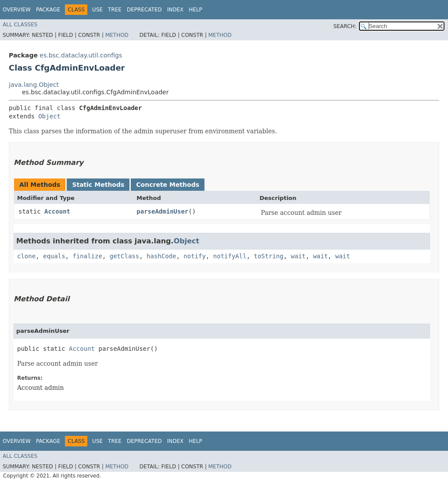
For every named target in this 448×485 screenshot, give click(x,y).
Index (176, 10)
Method (117, 35)
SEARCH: (345, 26)
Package (48, 10)
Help (195, 10)
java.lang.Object (34, 85)
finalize (87, 256)
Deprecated (144, 10)
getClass (124, 256)
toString (269, 256)
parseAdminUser (162, 211)
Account (57, 211)
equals (54, 256)
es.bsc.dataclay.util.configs (81, 55)
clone (26, 256)
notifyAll (230, 256)
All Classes (20, 25)
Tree (115, 10)
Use (97, 10)
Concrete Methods (168, 185)
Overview (17, 10)
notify (195, 256)
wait (298, 256)
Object (49, 116)
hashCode (161, 256)
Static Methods (98, 185)
